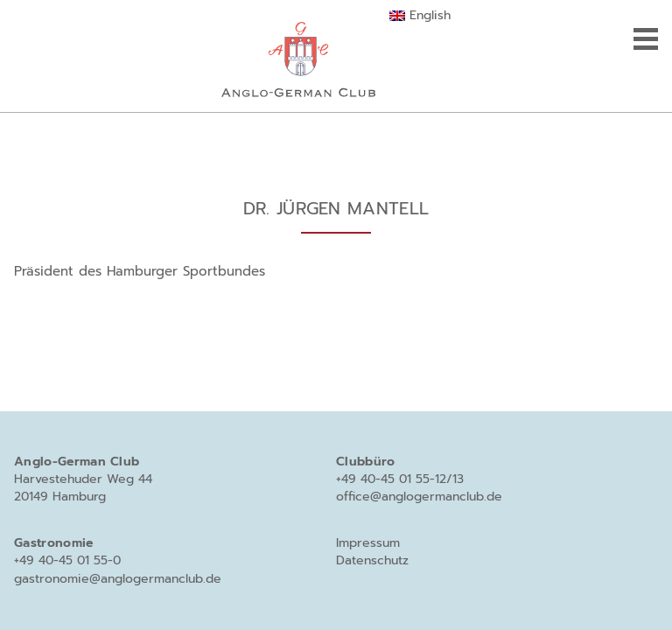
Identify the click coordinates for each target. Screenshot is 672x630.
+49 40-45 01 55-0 (67, 560)
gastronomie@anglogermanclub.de (118, 579)
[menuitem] (420, 16)
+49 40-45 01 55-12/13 (400, 479)
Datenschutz (372, 560)
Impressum (368, 543)
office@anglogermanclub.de (419, 497)
